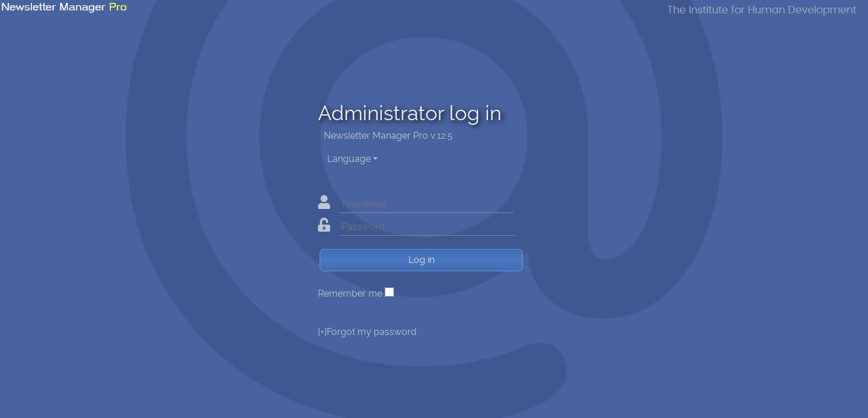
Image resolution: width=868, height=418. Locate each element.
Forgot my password (367, 332)
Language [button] (349, 159)
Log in (422, 260)
